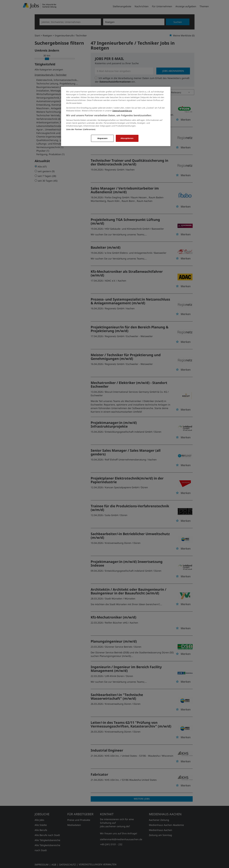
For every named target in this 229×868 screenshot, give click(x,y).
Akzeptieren (127, 138)
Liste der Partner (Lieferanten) (81, 129)
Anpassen (102, 138)
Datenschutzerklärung (122, 111)
